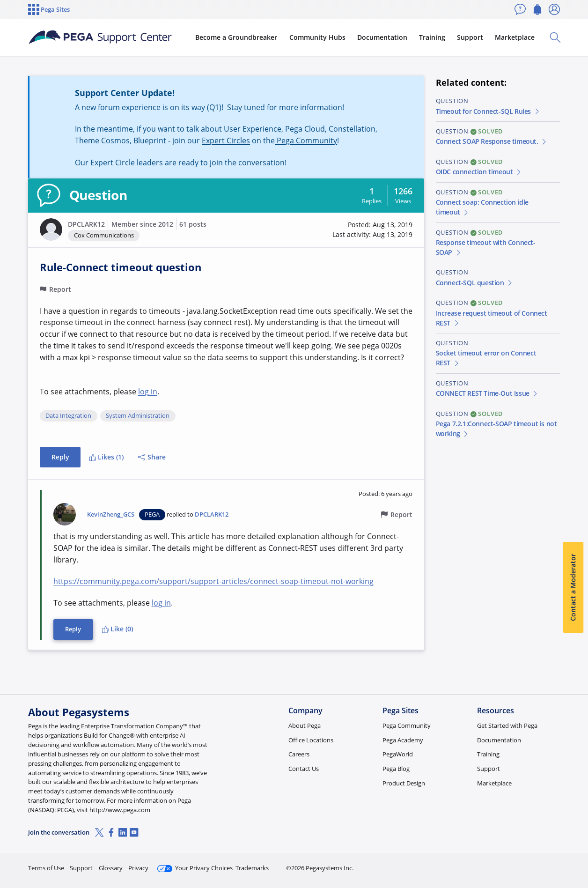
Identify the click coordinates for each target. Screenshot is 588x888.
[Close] (575, 851)
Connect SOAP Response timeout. (492, 141)
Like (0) (118, 629)
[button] (51, 229)
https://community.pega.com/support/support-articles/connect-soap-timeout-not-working (213, 581)
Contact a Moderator (573, 587)
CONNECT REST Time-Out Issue (487, 393)
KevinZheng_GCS (111, 514)
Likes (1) (107, 457)
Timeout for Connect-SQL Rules (488, 111)
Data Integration (68, 416)
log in (148, 392)
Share (152, 457)
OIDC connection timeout (479, 172)
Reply (60, 457)
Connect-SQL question (475, 283)
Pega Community (306, 141)
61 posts (193, 224)
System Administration (138, 416)
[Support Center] (100, 37)
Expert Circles (226, 141)
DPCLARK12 (86, 224)
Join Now (487, 864)
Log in (538, 864)
